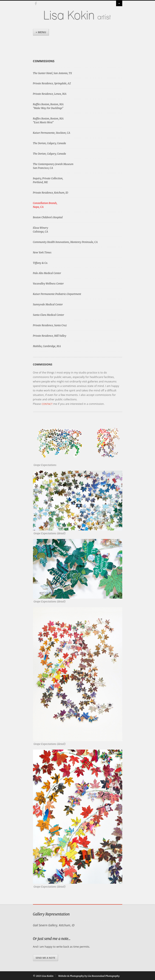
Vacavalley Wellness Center (48, 284)
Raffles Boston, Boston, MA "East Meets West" (48, 120)
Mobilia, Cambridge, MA (47, 346)
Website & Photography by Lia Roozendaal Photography (89, 976)
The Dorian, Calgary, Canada (50, 143)
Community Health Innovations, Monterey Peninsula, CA (65, 242)
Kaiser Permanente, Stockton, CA (52, 133)
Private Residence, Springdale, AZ (52, 83)
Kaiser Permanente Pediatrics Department (57, 294)
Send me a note (46, 958)
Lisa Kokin (69, 16)
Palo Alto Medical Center (47, 273)
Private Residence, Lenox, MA (50, 94)
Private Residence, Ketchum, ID (51, 193)
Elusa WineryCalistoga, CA (41, 230)
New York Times (42, 252)
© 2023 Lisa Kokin (43, 976)
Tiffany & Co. (40, 263)
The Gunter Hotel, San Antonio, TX (53, 73)
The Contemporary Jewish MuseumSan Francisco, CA (53, 166)
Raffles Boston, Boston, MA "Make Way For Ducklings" (48, 106)
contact (47, 404)
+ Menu (41, 32)
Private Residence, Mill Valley (50, 336)
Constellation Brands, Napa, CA (45, 205)
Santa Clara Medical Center (49, 315)
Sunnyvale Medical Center (48, 304)
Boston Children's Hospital (48, 217)
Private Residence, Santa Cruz (50, 325)
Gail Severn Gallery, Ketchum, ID (54, 925)
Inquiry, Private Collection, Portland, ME (48, 180)
